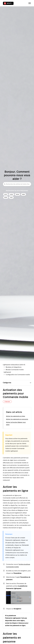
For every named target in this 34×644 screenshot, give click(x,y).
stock (6, 194)
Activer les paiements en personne (17, 419)
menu (11, 197)
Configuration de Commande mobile (18, 375)
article (6, 197)
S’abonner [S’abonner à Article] (7, 402)
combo (11, 194)
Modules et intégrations (14, 367)
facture (18, 194)
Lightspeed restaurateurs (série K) (14, 365)
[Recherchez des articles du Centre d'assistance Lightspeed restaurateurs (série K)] (17, 184)
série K (8, 3)
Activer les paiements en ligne (16, 416)
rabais (23, 194)
